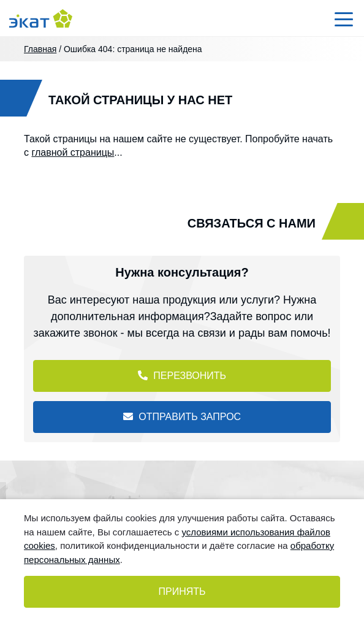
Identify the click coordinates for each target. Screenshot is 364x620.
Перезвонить (182, 376)
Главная (40, 49)
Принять (182, 591)
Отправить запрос (182, 417)
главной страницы (73, 152)
